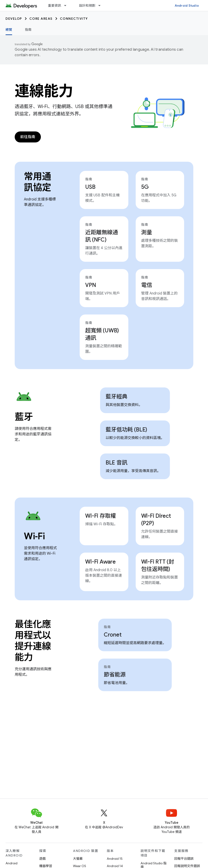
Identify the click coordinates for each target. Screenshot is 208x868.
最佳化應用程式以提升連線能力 (33, 641)
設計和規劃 (87, 6)
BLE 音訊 (117, 463)
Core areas (41, 19)
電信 (147, 285)
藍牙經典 (117, 397)
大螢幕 (78, 859)
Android (11, 863)
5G (145, 187)
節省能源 (115, 675)
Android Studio (187, 6)
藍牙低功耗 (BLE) (126, 430)
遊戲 (42, 859)
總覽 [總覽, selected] (9, 30)
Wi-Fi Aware (100, 562)
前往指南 (28, 137)
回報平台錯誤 (184, 859)
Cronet (113, 635)
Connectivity (74, 19)
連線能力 (44, 91)
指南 (28, 30)
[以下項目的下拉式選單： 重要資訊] (67, 6)
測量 (147, 232)
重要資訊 (55, 6)
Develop (14, 19)
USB (90, 187)
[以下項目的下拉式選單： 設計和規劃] (101, 6)
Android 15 (115, 859)
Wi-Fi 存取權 (101, 516)
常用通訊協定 (38, 182)
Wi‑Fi (34, 536)
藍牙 (24, 417)
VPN (90, 285)
